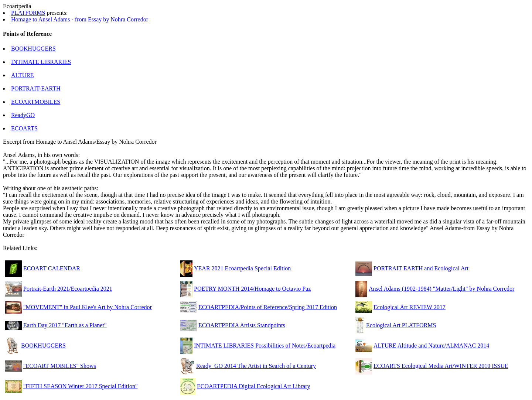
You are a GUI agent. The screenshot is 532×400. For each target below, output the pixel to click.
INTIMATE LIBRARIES (41, 62)
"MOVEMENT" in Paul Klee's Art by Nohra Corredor (88, 307)
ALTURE (23, 75)
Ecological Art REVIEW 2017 (410, 307)
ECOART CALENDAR (52, 268)
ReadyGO (23, 115)
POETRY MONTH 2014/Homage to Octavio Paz (252, 289)
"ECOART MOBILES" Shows (60, 366)
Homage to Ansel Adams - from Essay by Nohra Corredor (80, 19)
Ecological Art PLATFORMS (401, 325)
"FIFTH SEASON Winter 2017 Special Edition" (80, 386)
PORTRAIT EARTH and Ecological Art (421, 268)
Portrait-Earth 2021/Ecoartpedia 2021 (68, 289)
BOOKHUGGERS (33, 49)
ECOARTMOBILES (36, 102)
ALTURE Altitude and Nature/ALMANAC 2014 (431, 346)
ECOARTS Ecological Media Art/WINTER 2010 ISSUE (441, 366)
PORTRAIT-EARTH (36, 88)
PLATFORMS (28, 13)
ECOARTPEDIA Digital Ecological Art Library (254, 386)
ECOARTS (24, 128)
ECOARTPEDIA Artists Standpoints (242, 325)
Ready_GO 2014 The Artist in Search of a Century (256, 366)
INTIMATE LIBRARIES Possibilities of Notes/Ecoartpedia (265, 346)
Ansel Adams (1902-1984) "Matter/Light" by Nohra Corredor (441, 289)
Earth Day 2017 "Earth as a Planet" (65, 325)
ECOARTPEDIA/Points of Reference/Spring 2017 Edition (268, 307)
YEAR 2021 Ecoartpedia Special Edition (242, 268)
